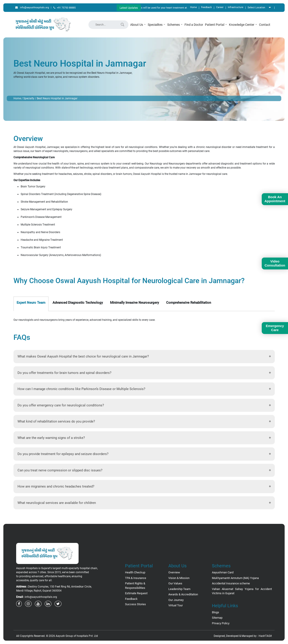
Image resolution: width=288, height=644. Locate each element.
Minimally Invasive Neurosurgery (134, 303)
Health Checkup (135, 572)
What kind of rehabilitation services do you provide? (56, 421)
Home (193, 7)
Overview (174, 572)
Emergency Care (275, 328)
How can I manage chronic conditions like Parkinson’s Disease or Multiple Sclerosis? (81, 389)
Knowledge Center (243, 25)
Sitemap (217, 618)
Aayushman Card (223, 572)
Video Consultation (275, 263)
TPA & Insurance (136, 578)
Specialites (157, 25)
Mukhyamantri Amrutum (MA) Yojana (235, 578)
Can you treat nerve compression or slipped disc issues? (60, 470)
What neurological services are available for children (57, 503)
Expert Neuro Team (31, 303)
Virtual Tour (176, 605)
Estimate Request (136, 593)
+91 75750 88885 (65, 8)
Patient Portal (216, 25)
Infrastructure (236, 7)
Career (220, 7)
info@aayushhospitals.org (32, 8)
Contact (265, 25)
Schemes (175, 25)
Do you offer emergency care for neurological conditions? (61, 405)
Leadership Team (179, 589)
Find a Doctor (194, 25)
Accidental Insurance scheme (231, 583)
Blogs (215, 612)
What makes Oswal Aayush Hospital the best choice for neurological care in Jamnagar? (83, 356)
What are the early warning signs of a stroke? (51, 438)
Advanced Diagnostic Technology (78, 303)
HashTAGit (265, 636)
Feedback (207, 7)
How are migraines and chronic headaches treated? (56, 486)
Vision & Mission (179, 578)
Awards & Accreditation (183, 594)
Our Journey (176, 600)
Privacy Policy (221, 623)
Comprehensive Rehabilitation (189, 303)
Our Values (175, 583)
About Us (138, 25)
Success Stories (135, 604)
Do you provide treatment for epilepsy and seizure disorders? (63, 454)
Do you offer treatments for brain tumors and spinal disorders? (64, 373)
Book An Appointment (275, 199)
